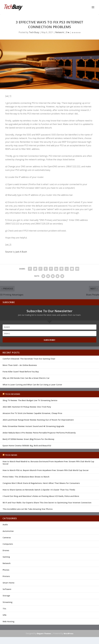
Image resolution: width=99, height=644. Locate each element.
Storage (6, 596)
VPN (4, 615)
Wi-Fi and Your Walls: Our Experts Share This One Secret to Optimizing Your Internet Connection (47, 503)
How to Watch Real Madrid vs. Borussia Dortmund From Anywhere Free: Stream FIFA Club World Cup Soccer (48, 463)
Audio (5, 525)
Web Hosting (8, 621)
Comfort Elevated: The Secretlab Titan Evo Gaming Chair (29, 359)
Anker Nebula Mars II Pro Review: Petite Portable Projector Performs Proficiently (39, 433)
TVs (4, 609)
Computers (8, 544)
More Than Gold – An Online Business (20, 365)
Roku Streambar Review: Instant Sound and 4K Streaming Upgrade (33, 426)
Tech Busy (34, 32)
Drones (6, 550)
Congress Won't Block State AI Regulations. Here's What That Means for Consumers (41, 483)
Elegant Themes (44, 633)
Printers (6, 576)
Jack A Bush (21, 252)
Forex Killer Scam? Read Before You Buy (21, 372)
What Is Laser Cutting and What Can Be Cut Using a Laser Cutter (32, 385)
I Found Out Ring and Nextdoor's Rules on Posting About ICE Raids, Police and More (41, 496)
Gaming (6, 557)
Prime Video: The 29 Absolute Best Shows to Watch (26, 477)
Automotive (8, 531)
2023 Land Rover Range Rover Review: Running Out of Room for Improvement (38, 420)
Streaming (7, 602)
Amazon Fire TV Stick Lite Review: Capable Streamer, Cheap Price (32, 413)
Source (9, 252)
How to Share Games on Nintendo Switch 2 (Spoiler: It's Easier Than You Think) (39, 490)
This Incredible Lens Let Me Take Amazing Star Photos (28, 509)
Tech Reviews (13, 394)
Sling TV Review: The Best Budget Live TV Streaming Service (30, 400)
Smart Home (8, 583)
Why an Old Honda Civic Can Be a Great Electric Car (26, 378)
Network (60, 32)
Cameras (7, 538)
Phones (6, 570)
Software (7, 589)
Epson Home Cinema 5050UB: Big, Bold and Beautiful (27, 446)
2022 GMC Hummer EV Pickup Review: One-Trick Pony (27, 407)
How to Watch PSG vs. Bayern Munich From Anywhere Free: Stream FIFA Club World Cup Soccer (46, 470)
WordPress (68, 633)
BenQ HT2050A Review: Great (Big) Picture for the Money (28, 439)
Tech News (11, 455)
